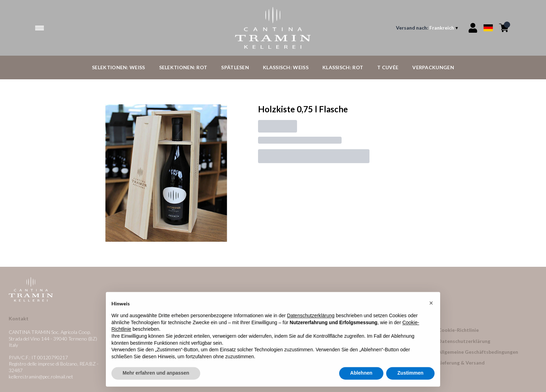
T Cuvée (388, 67)
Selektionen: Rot (183, 67)
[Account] (473, 28)
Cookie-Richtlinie (458, 330)
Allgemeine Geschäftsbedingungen (478, 352)
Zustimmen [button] (410, 375)
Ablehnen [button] (361, 375)
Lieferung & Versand (461, 363)
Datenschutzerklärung (464, 341)
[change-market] (428, 28)
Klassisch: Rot (343, 67)
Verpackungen (433, 67)
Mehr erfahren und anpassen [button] (156, 375)
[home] (273, 28)
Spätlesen (235, 67)
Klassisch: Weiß (286, 67)
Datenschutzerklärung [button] (311, 318)
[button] (431, 305)
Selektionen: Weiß (118, 67)
